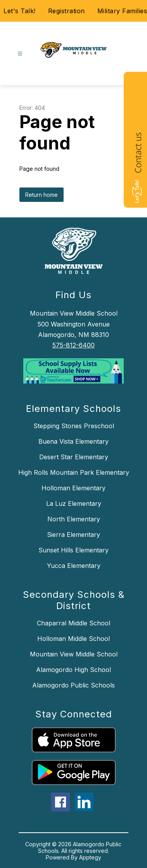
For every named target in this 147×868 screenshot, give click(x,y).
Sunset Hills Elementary (73, 550)
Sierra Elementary (73, 535)
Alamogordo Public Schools (73, 685)
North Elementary (74, 519)
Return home (42, 195)
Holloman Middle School (73, 639)
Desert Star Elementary (74, 457)
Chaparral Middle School (73, 623)
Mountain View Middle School (74, 654)
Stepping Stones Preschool (74, 426)
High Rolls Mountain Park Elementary (74, 472)
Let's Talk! (20, 11)
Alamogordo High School (73, 670)
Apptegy (90, 857)
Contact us (138, 153)
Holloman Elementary (73, 488)
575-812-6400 (73, 345)
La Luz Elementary (74, 503)
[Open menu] (20, 54)
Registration (67, 11)
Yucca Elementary (74, 566)
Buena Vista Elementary (73, 441)
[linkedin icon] (84, 809)
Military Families (122, 11)
